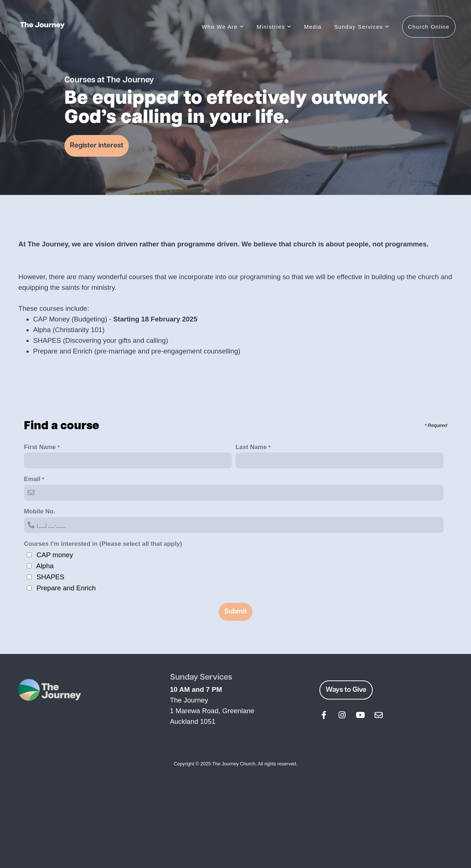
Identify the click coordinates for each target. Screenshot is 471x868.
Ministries (274, 27)
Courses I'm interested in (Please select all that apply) (103, 544)
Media (313, 27)
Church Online (429, 27)
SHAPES (50, 577)
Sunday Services (362, 27)
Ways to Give (346, 690)
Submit (235, 612)
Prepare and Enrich (66, 588)
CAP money (55, 555)
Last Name (251, 447)
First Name (40, 447)
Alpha (45, 566)
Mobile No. (40, 511)
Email (32, 479)
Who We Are (223, 27)
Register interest (97, 146)
